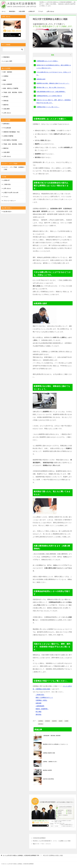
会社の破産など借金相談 (10, 140)
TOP (21, 855)
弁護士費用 (22, 11)
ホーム (4, 11)
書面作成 (6, 105)
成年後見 (6, 97)
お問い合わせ (50, 11)
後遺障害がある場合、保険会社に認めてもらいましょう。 (53, 83)
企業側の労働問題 (8, 136)
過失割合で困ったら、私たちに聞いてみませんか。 (51, 87)
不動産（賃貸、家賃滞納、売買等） (13, 92)
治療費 (66, 721)
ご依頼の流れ (40, 695)
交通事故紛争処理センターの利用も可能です (49, 96)
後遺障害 (54, 721)
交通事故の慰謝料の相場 (49, 753)
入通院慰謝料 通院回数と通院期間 (52, 736)
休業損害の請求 (41, 79)
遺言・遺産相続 (8, 72)
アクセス (41, 11)
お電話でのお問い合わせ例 (11, 193)
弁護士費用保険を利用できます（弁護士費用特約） (51, 92)
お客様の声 (32, 11)
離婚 (5, 80)
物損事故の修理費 (47, 770)
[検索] (13, 49)
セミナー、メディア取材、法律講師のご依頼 (14, 168)
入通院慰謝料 (40, 706)
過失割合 (39, 714)
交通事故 (41, 721)
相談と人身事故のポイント (44, 697)
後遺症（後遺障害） (42, 709)
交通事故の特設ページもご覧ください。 (48, 107)
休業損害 (39, 703)
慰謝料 (61, 721)
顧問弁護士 (6, 124)
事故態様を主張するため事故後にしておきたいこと (55, 744)
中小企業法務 (7, 128)
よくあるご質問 (8, 61)
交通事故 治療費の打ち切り (50, 762)
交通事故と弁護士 (41, 700)
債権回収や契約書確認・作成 (11, 132)
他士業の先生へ (8, 212)
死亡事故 (39, 712)
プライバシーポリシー (10, 201)
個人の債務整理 (8, 84)
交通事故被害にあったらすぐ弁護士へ (47, 61)
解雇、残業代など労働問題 (11, 88)
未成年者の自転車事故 (48, 779)
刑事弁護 (6, 101)
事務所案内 (12, 11)
